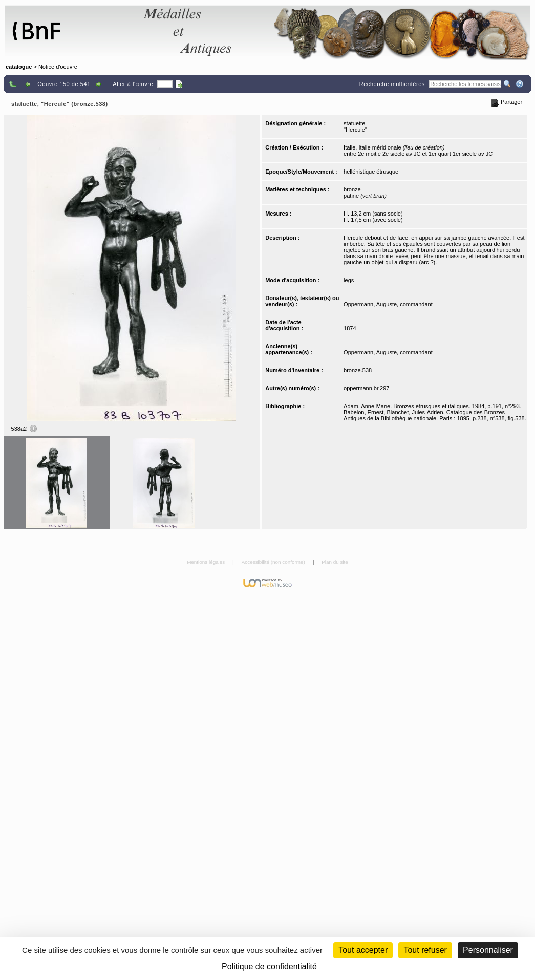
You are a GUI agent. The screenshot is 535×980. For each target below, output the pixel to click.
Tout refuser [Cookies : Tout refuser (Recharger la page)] (425, 950)
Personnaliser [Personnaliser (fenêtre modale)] (488, 950)
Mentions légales (207, 562)
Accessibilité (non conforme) (274, 562)
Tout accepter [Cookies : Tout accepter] (363, 950)
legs (349, 280)
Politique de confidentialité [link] (269, 966)
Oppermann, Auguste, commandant (388, 304)
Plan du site (335, 562)
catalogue (19, 67)
